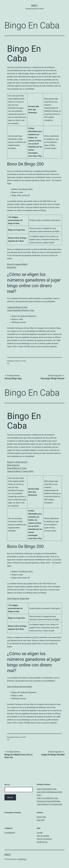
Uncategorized (10, 833)
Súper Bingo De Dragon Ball (18, 599)
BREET (34, 6)
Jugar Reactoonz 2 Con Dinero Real (49, 804)
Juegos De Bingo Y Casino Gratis (20, 471)
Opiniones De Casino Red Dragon (49, 801)
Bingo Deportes (13, 465)
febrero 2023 (41, 817)
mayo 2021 (41, 820)
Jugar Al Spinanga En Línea (47, 789)
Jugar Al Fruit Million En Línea (47, 798)
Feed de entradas (43, 836)
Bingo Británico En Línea (17, 468)
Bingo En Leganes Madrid (17, 264)
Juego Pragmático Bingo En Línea (21, 310)
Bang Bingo (12, 267)
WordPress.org (42, 842)
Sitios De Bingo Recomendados (20, 687)
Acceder (40, 833)
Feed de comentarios (44, 839)
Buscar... (8, 785)
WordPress (22, 859)
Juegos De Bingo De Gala (17, 307)
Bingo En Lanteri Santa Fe (17, 462)
